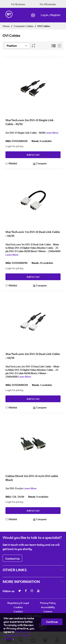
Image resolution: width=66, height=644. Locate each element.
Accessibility (48, 607)
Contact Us (12, 559)
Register (56, 15)
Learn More (52, 133)
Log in (45, 15)
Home (6, 26)
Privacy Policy (48, 603)
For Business (18, 4)
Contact (18, 611)
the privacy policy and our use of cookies (17, 635)
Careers (48, 611)
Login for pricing (14, 146)
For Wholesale (48, 4)
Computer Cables (24, 26)
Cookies (18, 607)
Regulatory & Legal (18, 603)
